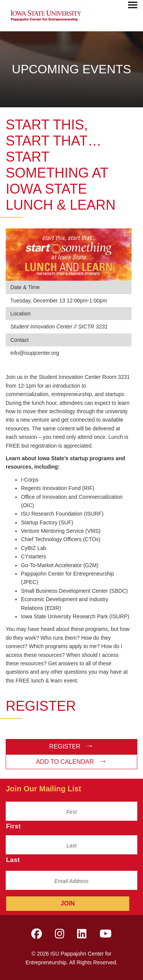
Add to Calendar (65, 762)
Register (65, 746)
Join (68, 903)
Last (13, 860)
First (14, 826)
